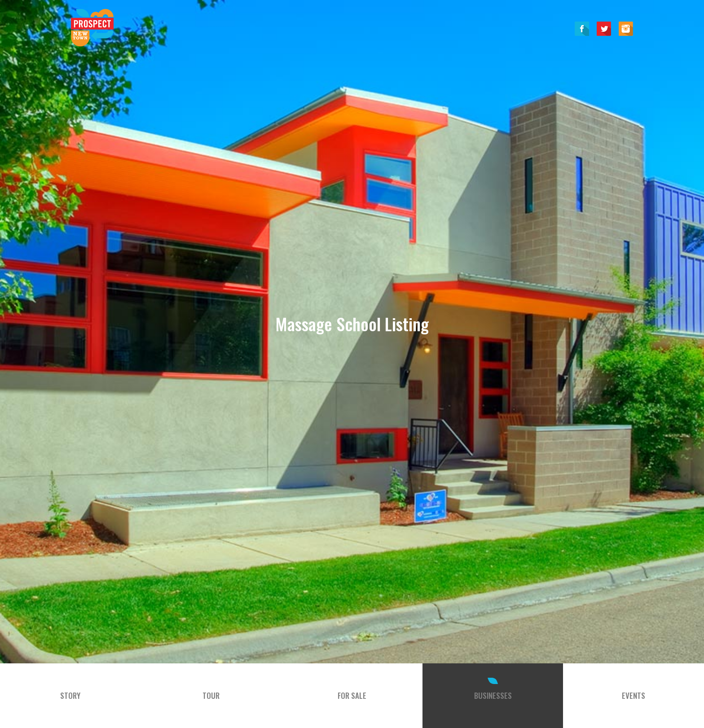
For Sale (352, 695)
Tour (211, 695)
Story (70, 695)
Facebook (582, 29)
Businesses (493, 695)
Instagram (626, 29)
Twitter (604, 29)
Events (634, 695)
